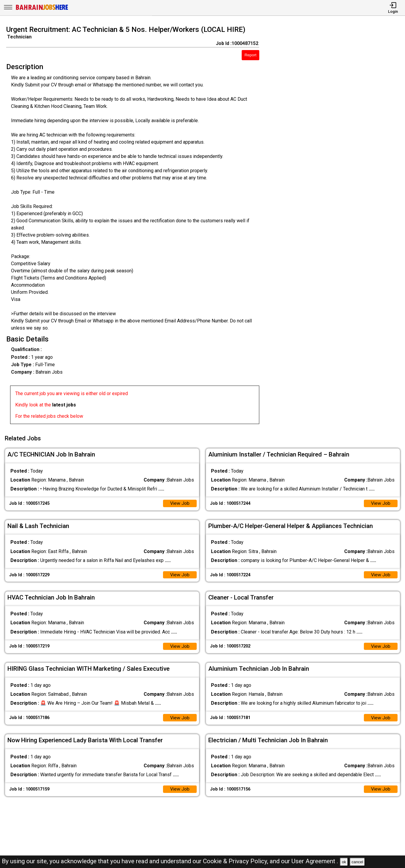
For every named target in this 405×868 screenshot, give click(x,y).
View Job (180, 502)
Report (250, 55)
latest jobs (64, 405)
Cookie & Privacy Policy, (236, 861)
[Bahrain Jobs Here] (42, 9)
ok (344, 862)
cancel (357, 862)
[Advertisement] (337, 226)
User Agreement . (315, 861)
